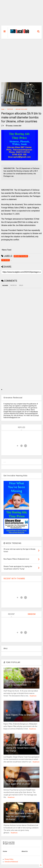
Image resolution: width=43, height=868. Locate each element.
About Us (25, 851)
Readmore (33, 696)
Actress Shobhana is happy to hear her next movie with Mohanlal (21, 816)
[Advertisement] (21, 14)
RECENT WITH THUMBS (14, 579)
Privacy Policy (9, 859)
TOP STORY (10, 109)
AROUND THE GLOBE (21, 109)
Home (3, 109)
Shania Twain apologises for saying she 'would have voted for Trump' (20, 748)
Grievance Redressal (11, 862)
